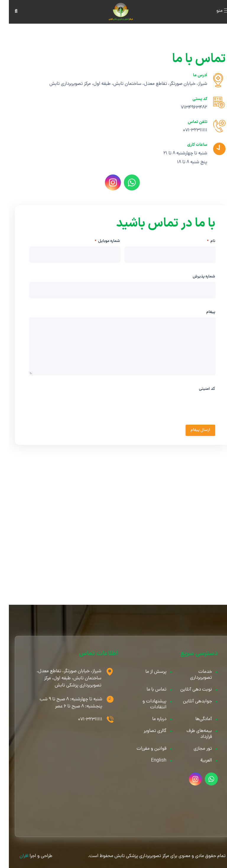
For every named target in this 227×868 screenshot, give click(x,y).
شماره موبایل (98, 241)
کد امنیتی (198, 389)
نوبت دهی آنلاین (187, 690)
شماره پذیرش (195, 277)
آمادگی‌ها (195, 719)
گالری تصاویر (146, 731)
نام (202, 241)
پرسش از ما (147, 672)
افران (15, 856)
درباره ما (150, 719)
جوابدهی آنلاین (189, 701)
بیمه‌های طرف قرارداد (190, 734)
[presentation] (161, 417)
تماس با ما (148, 690)
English (150, 761)
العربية (197, 761)
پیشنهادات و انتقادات (146, 704)
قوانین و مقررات (143, 749)
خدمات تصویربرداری (192, 675)
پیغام (202, 312)
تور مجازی (194, 749)
